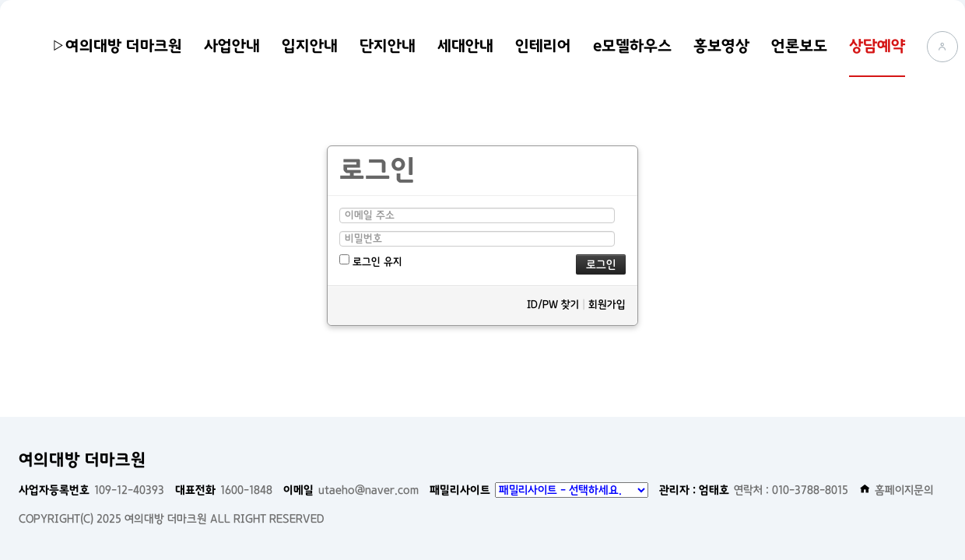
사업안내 (232, 46)
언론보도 (799, 46)
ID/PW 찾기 (553, 304)
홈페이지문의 (897, 490)
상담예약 (877, 46)
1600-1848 (224, 490)
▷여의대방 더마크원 (117, 46)
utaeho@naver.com (351, 490)
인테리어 (543, 46)
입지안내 (310, 46)
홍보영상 (721, 46)
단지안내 (388, 46)
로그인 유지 (371, 261)
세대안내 (465, 46)
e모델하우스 (632, 46)
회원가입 (607, 304)
